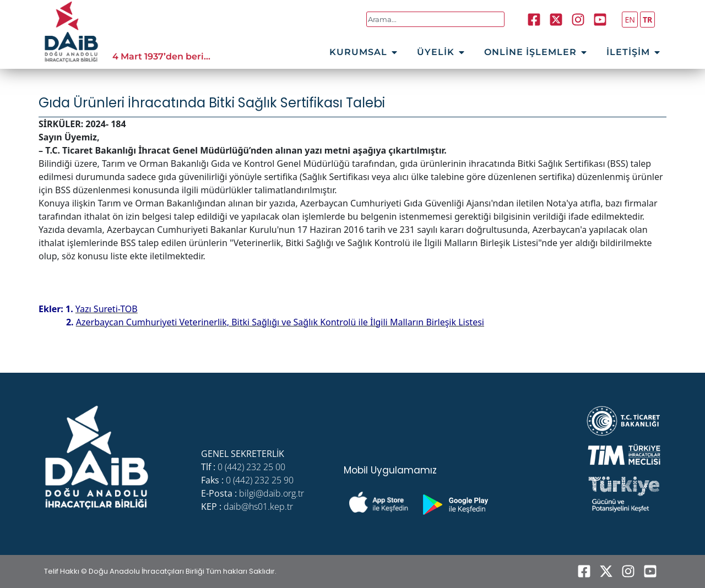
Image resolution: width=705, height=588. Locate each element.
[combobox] (435, 19)
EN (630, 20)
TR (647, 20)
